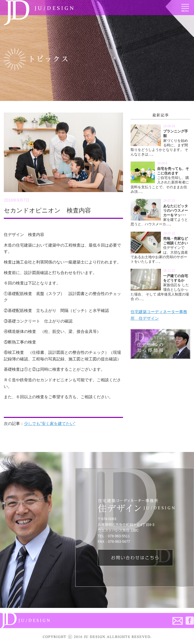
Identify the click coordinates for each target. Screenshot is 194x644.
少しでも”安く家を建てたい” (50, 424)
